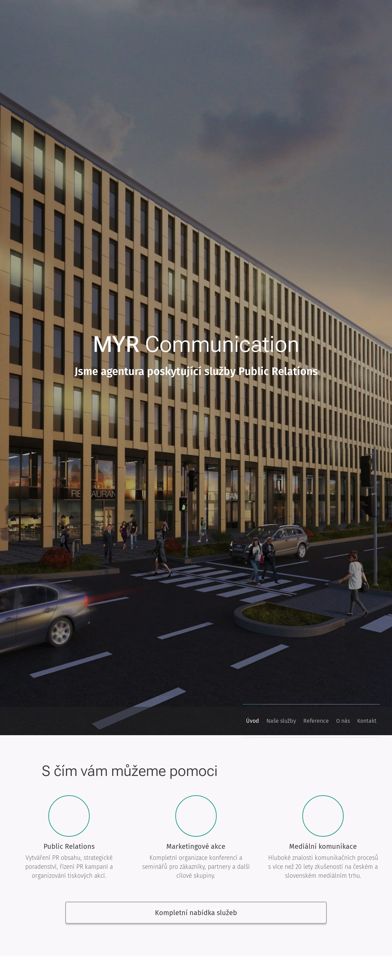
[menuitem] (229, 721)
